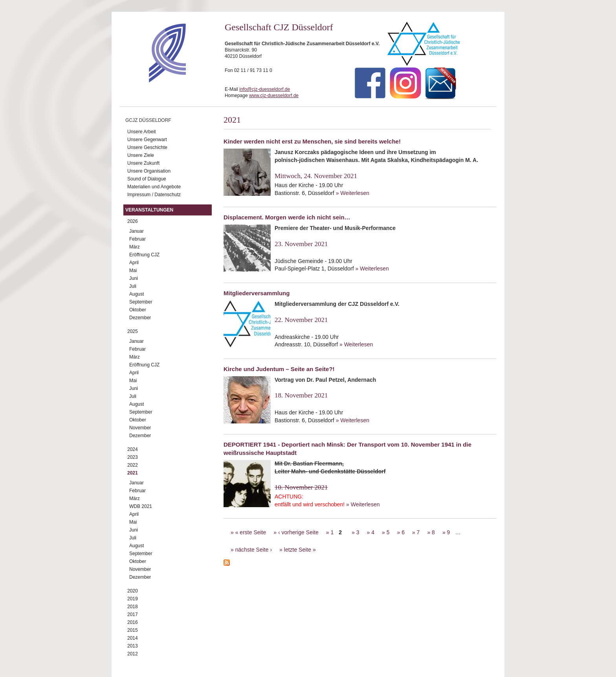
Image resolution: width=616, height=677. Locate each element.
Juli (133, 286)
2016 (133, 622)
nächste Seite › (254, 550)
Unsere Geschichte (147, 147)
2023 (133, 457)
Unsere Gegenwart (147, 140)
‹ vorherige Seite (298, 532)
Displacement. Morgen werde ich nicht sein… (287, 217)
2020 (133, 591)
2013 (133, 646)
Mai (133, 270)
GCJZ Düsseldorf (148, 120)
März (135, 247)
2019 (133, 599)
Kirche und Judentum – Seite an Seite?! (279, 369)
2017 (133, 614)
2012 (133, 654)
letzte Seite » (300, 550)
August (137, 294)
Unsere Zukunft (143, 163)
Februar (137, 239)
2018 (133, 607)
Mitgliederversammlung (257, 293)
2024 (133, 449)
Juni (134, 278)
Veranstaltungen (149, 210)
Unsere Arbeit (142, 132)
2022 (133, 465)
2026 (133, 221)
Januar (137, 231)
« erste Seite (251, 532)
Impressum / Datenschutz (154, 195)
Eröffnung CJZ (144, 255)
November (140, 428)
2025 (133, 331)
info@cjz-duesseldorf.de (265, 89)
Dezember (140, 318)
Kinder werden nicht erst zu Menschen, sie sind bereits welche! (312, 141)
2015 (133, 630)
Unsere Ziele (141, 155)
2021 (133, 473)
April (134, 263)
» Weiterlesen (353, 193)
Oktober (138, 310)
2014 (133, 638)
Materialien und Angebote (154, 187)
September (141, 302)
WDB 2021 (141, 506)
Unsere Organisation (149, 171)
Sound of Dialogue (147, 179)
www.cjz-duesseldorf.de (274, 96)
